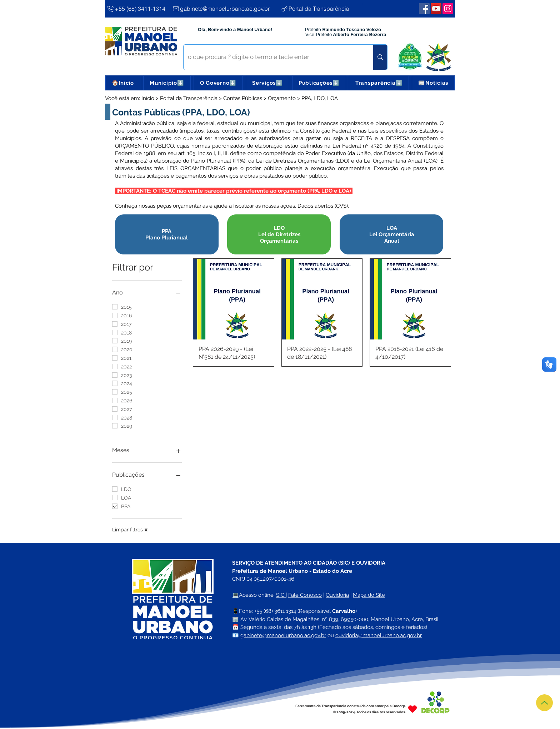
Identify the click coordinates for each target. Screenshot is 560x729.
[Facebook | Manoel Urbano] (424, 9)
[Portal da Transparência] (322, 9)
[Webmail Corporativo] (448, 9)
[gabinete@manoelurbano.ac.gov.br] (223, 9)
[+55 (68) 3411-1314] (136, 9)
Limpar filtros (130, 530)
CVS (341, 206)
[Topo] (544, 703)
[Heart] (412, 709)
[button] (167, 83)
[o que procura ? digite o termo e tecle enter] (273, 57)
